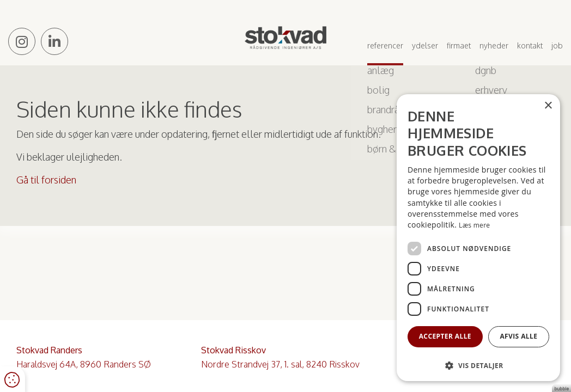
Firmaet (459, 45)
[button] (478, 365)
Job (557, 45)
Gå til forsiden (46, 180)
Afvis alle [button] (518, 336)
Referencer (385, 45)
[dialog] (478, 238)
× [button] (548, 106)
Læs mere (474, 225)
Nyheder (494, 45)
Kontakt (530, 45)
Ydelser (425, 45)
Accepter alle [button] (445, 336)
